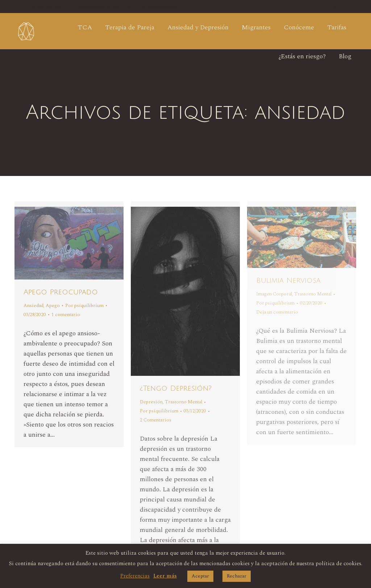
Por (84, 306)
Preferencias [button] (135, 576)
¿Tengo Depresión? (176, 388)
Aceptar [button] (200, 576)
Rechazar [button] (237, 576)
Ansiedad (34, 306)
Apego (53, 306)
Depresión (151, 402)
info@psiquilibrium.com (100, 7)
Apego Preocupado (61, 292)
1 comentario (66, 315)
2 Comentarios (156, 420)
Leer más (165, 576)
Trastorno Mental (184, 402)
